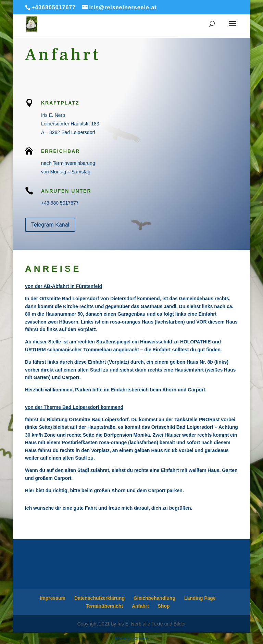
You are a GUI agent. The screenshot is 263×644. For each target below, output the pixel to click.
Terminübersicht (104, 606)
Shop (164, 606)
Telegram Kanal (50, 225)
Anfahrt (140, 606)
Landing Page (200, 598)
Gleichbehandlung (154, 598)
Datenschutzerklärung (99, 598)
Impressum (53, 598)
